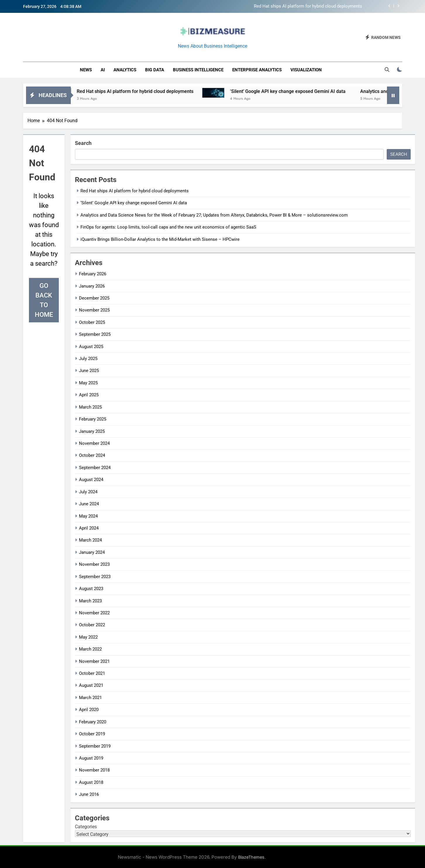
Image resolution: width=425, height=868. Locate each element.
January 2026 (92, 286)
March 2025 (90, 407)
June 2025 (89, 371)
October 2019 (92, 734)
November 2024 (94, 443)
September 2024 (95, 468)
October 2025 (92, 322)
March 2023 (90, 601)
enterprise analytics (257, 70)
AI (103, 70)
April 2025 (89, 395)
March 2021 (90, 698)
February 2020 (93, 722)
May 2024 (88, 516)
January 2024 (92, 552)
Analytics (125, 70)
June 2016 (89, 794)
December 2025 (94, 298)
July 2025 (88, 359)
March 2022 (90, 649)
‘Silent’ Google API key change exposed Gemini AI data (296, 91)
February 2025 (93, 419)
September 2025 (95, 334)
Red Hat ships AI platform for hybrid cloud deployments (308, 6)
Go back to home (44, 300)
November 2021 (94, 661)
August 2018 (91, 782)
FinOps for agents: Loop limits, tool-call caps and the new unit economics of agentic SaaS (168, 227)
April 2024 (89, 528)
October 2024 (92, 455)
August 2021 (91, 685)
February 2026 (93, 274)
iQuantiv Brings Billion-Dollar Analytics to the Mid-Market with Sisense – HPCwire (160, 239)
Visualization (306, 70)
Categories (86, 827)
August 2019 (91, 758)
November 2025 (94, 310)
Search (83, 143)
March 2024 (90, 540)
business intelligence (198, 70)
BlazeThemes (251, 857)
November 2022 (94, 613)
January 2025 (92, 431)
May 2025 (88, 383)
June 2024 (89, 504)
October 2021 (92, 673)
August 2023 (91, 589)
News (86, 70)
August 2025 (91, 347)
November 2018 (94, 770)
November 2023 (94, 564)
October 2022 (92, 625)
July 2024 (88, 492)
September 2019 (95, 746)
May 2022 (88, 637)
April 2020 (89, 710)
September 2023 (95, 577)
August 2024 (91, 480)
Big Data (155, 70)
